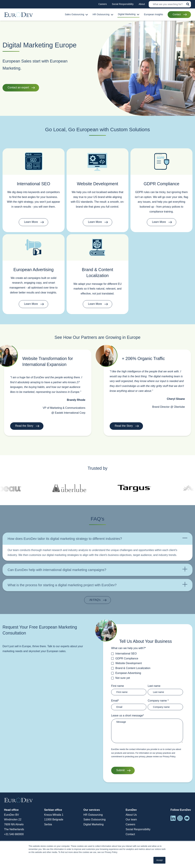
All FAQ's (95, 600)
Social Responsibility (138, 829)
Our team (131, 819)
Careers (130, 824)
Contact (130, 834)
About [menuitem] (142, 4)
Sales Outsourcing (95, 819)
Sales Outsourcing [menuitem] (75, 14)
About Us (131, 815)
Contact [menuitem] (177, 14)
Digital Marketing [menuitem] (127, 14)
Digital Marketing (94, 824)
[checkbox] (147, 666)
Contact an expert (18, 87)
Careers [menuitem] (103, 4)
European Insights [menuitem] (154, 14)
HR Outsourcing (93, 815)
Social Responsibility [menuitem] (123, 4)
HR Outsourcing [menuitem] (101, 14)
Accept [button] (159, 860)
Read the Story (24, 426)
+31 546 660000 (14, 834)
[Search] (170, 4)
